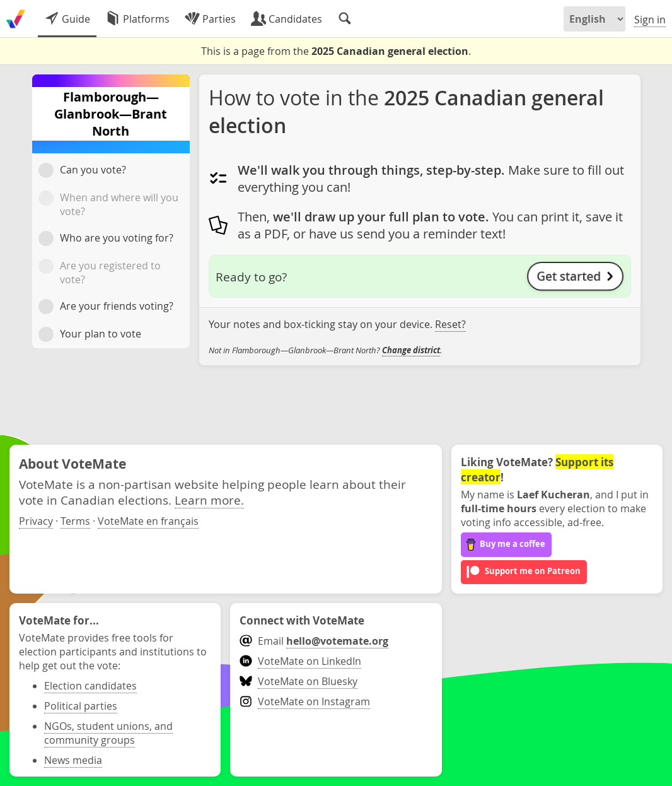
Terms (75, 521)
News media (73, 760)
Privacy (36, 521)
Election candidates (90, 686)
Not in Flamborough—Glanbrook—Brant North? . (325, 350)
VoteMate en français (148, 521)
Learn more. (209, 500)
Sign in (650, 20)
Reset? (450, 324)
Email (314, 641)
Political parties (81, 706)
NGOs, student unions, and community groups (108, 733)
